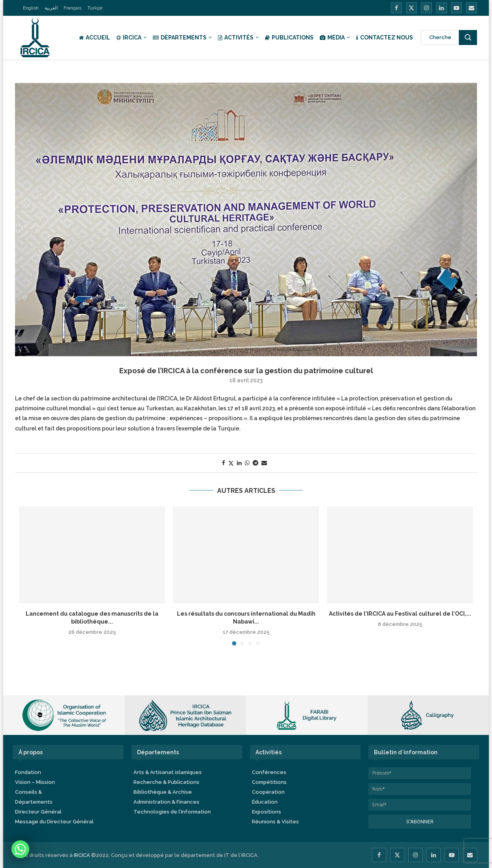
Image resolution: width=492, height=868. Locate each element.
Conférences (269, 772)
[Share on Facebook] (223, 463)
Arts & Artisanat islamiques (168, 772)
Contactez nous (385, 38)
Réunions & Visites (275, 822)
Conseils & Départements (34, 797)
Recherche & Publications (166, 782)
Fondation (28, 772)
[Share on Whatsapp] (247, 463)
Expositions (267, 812)
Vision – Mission (35, 782)
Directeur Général (38, 812)
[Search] (449, 38)
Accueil (95, 38)
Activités (236, 38)
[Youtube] (456, 8)
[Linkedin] (441, 8)
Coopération (268, 792)
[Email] (471, 8)
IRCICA (129, 38)
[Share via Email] (264, 463)
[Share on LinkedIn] (239, 463)
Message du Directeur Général (54, 822)
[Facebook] (396, 8)
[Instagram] (426, 8)
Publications (289, 38)
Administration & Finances (166, 802)
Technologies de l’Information (172, 812)
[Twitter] (411, 8)
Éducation (265, 802)
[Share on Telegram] (255, 463)
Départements (180, 38)
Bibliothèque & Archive (163, 792)
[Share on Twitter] (231, 463)
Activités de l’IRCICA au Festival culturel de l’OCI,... (400, 614)
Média (332, 38)
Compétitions (269, 782)
